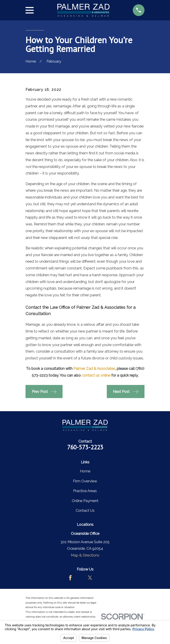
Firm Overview (85, 481)
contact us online (96, 375)
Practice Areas (85, 491)
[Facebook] (70, 578)
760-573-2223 (85, 447)
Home (85, 471)
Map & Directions (85, 555)
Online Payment (85, 501)
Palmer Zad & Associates (94, 368)
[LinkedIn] (100, 578)
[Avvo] (80, 578)
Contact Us (85, 510)
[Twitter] (90, 578)
